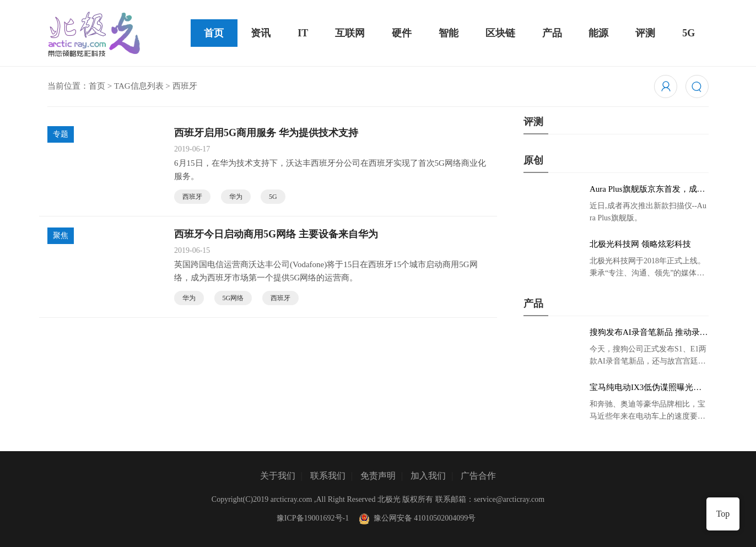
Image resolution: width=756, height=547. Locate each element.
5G (688, 33)
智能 (449, 33)
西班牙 (192, 197)
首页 (214, 33)
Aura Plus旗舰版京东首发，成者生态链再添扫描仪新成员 (647, 189)
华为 (236, 197)
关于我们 (278, 476)
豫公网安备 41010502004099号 (416, 518)
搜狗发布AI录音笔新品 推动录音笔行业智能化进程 (649, 333)
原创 (533, 160)
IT (303, 33)
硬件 (402, 33)
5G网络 (233, 298)
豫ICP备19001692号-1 (313, 518)
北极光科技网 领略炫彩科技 (640, 244)
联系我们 (328, 476)
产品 (552, 33)
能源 (598, 33)
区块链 (500, 33)
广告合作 (478, 476)
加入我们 (428, 476)
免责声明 (378, 476)
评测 (645, 33)
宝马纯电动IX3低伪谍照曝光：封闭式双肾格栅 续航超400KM (646, 388)
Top (723, 514)
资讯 (261, 33)
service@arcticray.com (509, 499)
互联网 (350, 33)
